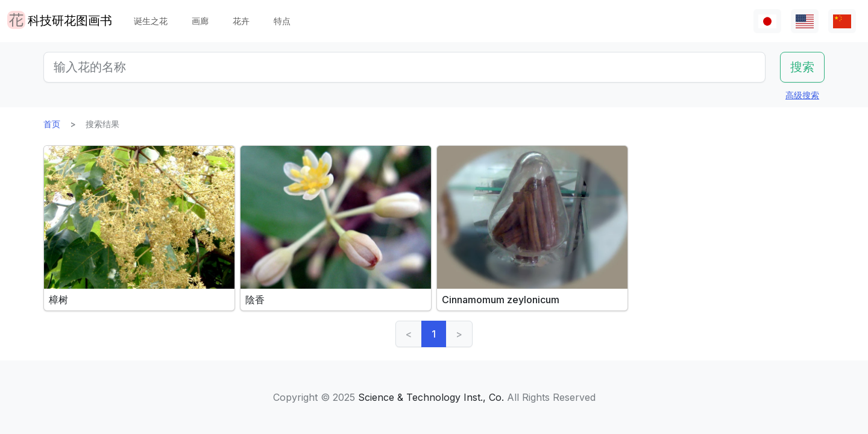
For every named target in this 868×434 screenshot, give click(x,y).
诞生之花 (151, 21)
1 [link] (434, 334)
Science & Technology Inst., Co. (431, 397)
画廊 (200, 21)
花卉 (241, 21)
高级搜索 (802, 95)
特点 (282, 21)
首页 (52, 124)
